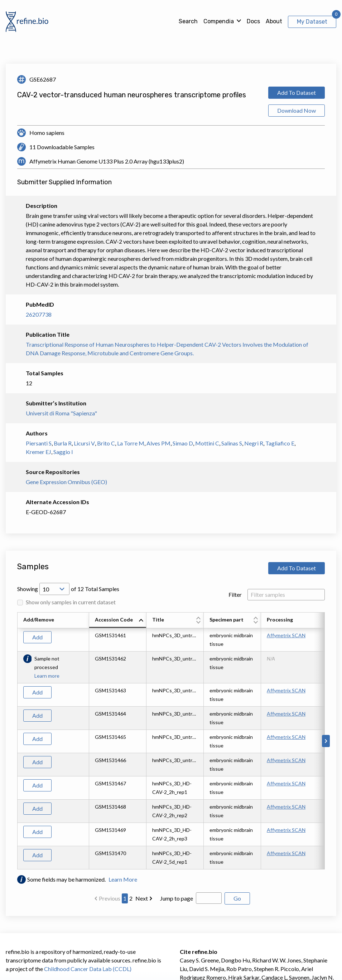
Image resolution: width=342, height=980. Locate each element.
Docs (253, 21)
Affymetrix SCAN (286, 635)
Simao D (183, 443)
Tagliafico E (280, 443)
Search (188, 21)
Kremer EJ (38, 452)
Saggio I (63, 452)
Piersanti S (39, 443)
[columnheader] (118, 620)
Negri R (254, 443)
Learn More (123, 879)
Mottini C (207, 443)
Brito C (106, 443)
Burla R (63, 443)
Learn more (47, 676)
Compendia (219, 21)
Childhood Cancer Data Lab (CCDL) (88, 969)
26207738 (39, 314)
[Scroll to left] (16, 741)
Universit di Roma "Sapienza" (61, 413)
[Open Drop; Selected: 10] (54, 589)
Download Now (297, 110)
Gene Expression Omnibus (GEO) (66, 482)
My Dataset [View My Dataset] (312, 22)
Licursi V (84, 443)
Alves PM (158, 443)
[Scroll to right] (326, 741)
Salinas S (232, 443)
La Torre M (131, 443)
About (274, 21)
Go (237, 898)
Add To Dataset (297, 92)
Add (37, 637)
